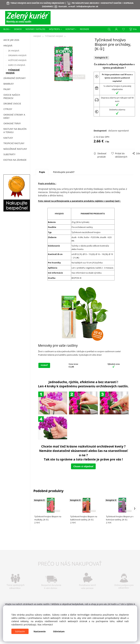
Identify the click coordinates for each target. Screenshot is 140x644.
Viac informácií (45, 625)
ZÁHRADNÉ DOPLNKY (15, 78)
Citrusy (8, 109)
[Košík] (133, 29)
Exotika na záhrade (15, 160)
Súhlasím (20, 631)
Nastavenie (40, 631)
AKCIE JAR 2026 (11, 40)
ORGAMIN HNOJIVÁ (17, 55)
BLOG (6, 29)
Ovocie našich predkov (12, 96)
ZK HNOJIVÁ (14, 51)
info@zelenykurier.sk (87, 6)
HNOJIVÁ (8, 46)
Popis (42, 172)
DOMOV (18, 29)
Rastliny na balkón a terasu (15, 131)
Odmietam (59, 631)
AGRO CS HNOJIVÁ (17, 65)
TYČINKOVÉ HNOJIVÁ (13, 71)
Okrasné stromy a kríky (14, 116)
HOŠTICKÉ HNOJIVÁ (17, 60)
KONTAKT (70, 29)
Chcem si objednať (83, 466)
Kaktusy (8, 138)
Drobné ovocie (12, 104)
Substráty (9, 154)
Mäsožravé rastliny (15, 149)
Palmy (7, 89)
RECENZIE (84, 29)
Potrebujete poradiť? (64, 172)
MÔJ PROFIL (55, 29)
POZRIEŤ (44, 365)
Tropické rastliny (14, 143)
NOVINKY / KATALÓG (35, 29)
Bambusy (9, 84)
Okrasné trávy (12, 123)
